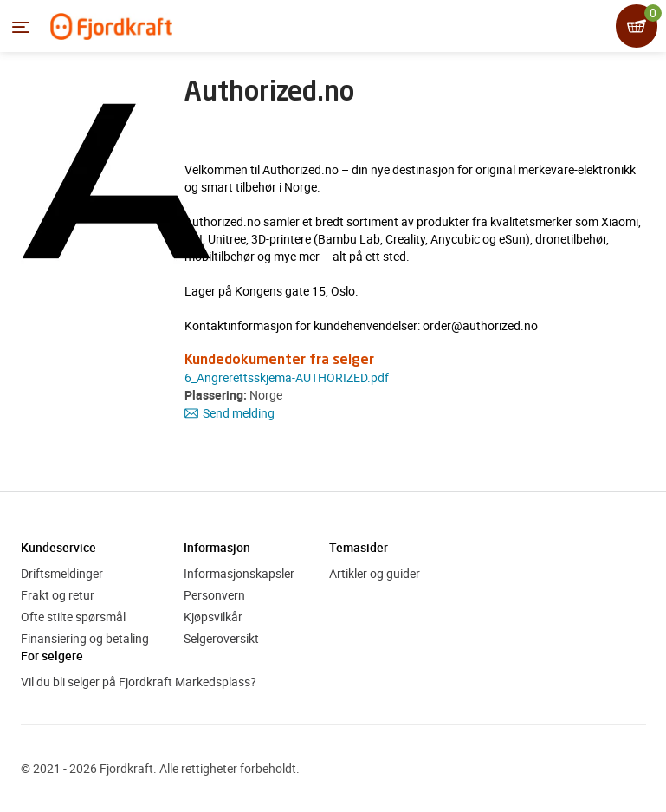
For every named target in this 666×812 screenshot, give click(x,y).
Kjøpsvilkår (213, 617)
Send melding (230, 413)
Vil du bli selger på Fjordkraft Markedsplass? (139, 682)
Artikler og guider (375, 573)
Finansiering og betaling (85, 638)
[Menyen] (21, 27)
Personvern (214, 595)
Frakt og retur (58, 595)
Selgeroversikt (221, 638)
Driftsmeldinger (62, 573)
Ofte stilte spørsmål (73, 617)
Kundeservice (58, 547)
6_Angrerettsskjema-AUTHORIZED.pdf (287, 377)
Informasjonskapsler (239, 573)
